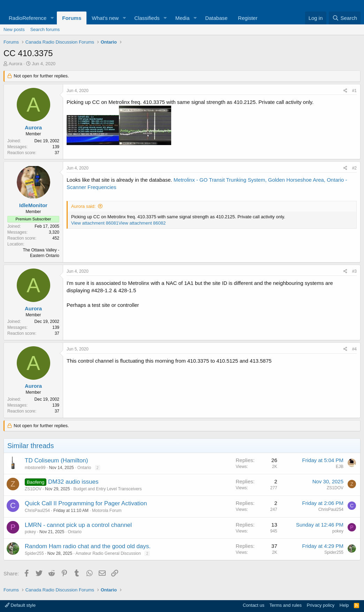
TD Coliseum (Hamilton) (56, 460)
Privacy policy (321, 605)
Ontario (84, 468)
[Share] (345, 91)
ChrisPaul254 (37, 511)
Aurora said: (83, 206)
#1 (354, 91)
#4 (354, 349)
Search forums (45, 29)
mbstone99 (35, 468)
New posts (14, 29)
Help (344, 605)
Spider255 (34, 553)
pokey (30, 532)
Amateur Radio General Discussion (108, 553)
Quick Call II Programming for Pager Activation (86, 503)
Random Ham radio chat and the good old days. (88, 546)
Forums (72, 18)
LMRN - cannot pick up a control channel (78, 525)
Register (248, 18)
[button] (52, 18)
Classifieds (147, 18)
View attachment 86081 (95, 223)
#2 (354, 168)
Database (216, 18)
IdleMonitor (33, 205)
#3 (354, 271)
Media (183, 18)
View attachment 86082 (142, 223)
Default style (20, 605)
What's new (105, 18)
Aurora (16, 64)
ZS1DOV (33, 489)
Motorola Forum (107, 511)
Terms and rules (286, 605)
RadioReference (28, 18)
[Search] (345, 18)
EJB (340, 467)
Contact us (253, 605)
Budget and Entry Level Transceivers (107, 489)
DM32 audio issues (73, 482)
